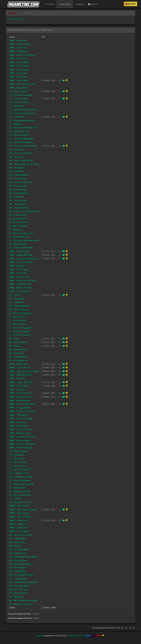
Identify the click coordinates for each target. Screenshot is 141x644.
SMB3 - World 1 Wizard (20, 447)
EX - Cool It (15, 295)
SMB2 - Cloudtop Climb (20, 284)
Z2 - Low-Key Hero (18, 466)
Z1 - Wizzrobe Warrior (20, 135)
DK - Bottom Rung (18, 189)
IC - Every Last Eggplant (21, 328)
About (40, 635)
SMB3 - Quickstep (18, 422)
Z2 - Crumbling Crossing (21, 477)
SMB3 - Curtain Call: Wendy (23, 411)
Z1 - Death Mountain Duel (22, 120)
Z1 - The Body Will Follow (22, 139)
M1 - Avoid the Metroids (21, 182)
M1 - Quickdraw (17, 149)
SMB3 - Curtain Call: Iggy (21, 418)
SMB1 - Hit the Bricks (19, 62)
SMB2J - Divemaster (19, 528)
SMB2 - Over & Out (18, 273)
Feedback (79, 4)
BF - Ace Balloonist (18, 360)
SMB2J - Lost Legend (19, 531)
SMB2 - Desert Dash (19, 269)
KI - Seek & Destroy (18, 219)
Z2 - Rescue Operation (20, 495)
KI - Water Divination (19, 237)
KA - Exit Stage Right (19, 549)
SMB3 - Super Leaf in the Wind (24, 371)
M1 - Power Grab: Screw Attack (24, 164)
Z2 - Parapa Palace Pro (20, 502)
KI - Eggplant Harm (18, 244)
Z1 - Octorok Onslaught (21, 95)
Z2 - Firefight (16, 498)
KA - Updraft (15, 546)
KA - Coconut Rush (18, 560)
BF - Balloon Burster (19, 349)
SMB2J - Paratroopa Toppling (23, 509)
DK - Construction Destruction (24, 211)
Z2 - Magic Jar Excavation (21, 484)
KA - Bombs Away (18, 553)
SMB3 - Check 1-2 (18, 389)
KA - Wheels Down (18, 593)
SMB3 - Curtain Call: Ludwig (23, 444)
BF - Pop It (14, 339)
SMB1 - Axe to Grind (19, 66)
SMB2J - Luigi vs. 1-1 (19, 524)
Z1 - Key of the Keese (20, 102)
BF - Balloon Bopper (19, 342)
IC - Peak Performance (20, 331)
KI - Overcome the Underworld (24, 240)
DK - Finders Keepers (19, 208)
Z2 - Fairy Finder (17, 459)
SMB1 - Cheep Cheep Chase (23, 84)
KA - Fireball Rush (18, 571)
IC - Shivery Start (17, 317)
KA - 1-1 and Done (18, 578)
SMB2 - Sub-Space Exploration (24, 259)
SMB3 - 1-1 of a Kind (19, 386)
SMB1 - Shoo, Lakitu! (19, 69)
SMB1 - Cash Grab (18, 73)
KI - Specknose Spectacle (21, 233)
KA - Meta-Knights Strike (21, 575)
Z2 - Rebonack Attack (20, 491)
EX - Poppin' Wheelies (20, 306)
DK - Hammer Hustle (19, 193)
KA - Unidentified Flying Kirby (24, 582)
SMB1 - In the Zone (18, 77)
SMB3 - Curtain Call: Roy (21, 429)
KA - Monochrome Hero (21, 604)
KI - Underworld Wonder (21, 248)
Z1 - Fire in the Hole (19, 99)
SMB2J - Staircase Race (20, 517)
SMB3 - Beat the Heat (20, 400)
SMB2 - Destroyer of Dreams (23, 280)
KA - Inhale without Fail (21, 535)
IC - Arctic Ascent (18, 320)
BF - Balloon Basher (19, 357)
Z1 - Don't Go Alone (19, 91)
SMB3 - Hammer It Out (20, 433)
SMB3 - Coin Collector (20, 368)
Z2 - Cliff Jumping (18, 462)
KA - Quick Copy (17, 542)
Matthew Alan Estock (77, 635)
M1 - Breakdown (17, 168)
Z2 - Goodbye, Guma (19, 473)
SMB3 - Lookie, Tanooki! (21, 382)
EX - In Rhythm (16, 302)
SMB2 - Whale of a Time (21, 288)
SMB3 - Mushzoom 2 (19, 364)
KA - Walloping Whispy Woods (24, 557)
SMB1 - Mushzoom (18, 40)
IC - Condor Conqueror (20, 335)
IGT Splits (50, 4)
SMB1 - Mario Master (19, 88)
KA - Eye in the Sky (18, 589)
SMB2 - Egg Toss (17, 266)
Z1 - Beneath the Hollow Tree (24, 128)
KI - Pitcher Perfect (19, 222)
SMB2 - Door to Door (19, 251)
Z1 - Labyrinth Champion (21, 142)
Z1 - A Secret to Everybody (22, 113)
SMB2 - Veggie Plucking (21, 255)
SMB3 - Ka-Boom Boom (20, 393)
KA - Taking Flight (18, 538)
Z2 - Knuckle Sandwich (20, 480)
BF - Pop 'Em (15, 346)
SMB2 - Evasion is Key (20, 277)
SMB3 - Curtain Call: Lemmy (22, 437)
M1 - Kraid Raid (16, 171)
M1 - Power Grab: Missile (21, 160)
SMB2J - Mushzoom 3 (19, 513)
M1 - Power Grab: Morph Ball (23, 146)
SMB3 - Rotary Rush (19, 426)
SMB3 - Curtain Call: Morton (23, 404)
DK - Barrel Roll (16, 197)
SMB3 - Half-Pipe (17, 378)
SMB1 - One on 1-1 (18, 58)
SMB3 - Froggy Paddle (20, 408)
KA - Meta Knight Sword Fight (24, 600)
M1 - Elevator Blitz (18, 178)
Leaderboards (65, 4)
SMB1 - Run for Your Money (23, 55)
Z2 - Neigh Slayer (17, 488)
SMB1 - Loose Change (20, 44)
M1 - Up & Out (16, 157)
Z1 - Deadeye (16, 124)
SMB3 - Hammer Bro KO (21, 375)
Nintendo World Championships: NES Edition (31, 30)
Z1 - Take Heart (17, 106)
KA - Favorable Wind (19, 586)
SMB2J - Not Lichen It (20, 506)
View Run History (16, 19)
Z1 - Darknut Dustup (19, 131)
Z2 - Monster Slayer (19, 451)
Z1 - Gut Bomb (16, 117)
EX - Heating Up (17, 298)
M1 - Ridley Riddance (19, 175)
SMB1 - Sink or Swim (19, 80)
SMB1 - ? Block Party (19, 51)
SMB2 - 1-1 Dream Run (20, 291)
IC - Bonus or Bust (18, 324)
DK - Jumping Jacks (18, 204)
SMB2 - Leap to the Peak (21, 262)
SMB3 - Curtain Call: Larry (21, 397)
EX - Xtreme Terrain (19, 309)
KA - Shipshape (16, 597)
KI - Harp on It (16, 229)
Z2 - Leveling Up (17, 455)
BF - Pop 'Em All (17, 353)
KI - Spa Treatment (18, 226)
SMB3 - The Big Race (19, 415)
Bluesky (93, 4)
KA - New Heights (18, 567)
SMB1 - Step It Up (18, 48)
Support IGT (130, 4)
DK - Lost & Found (18, 200)
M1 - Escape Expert (19, 186)
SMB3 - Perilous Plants (20, 440)
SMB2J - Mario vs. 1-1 (19, 520)
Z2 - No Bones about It (20, 469)
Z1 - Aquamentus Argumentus (24, 109)
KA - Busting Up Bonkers (21, 564)
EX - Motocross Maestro (21, 313)
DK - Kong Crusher (18, 215)
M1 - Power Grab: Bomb (21, 153)
